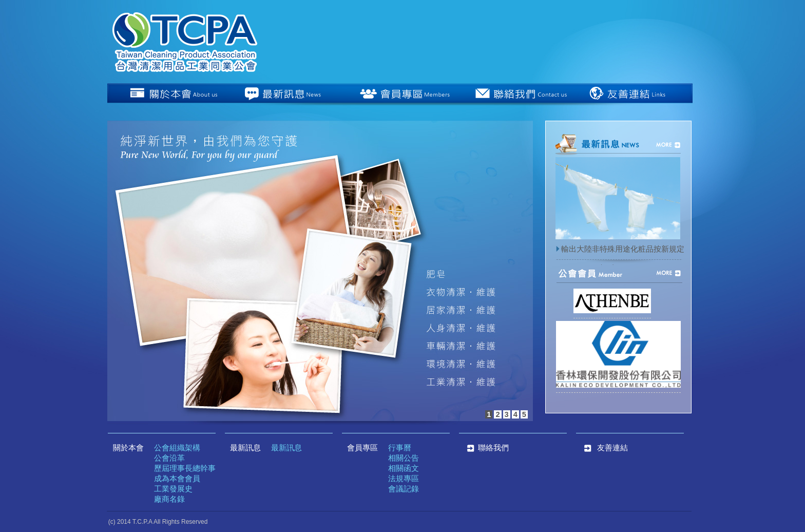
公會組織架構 (177, 448)
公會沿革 (169, 458)
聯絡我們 (486, 448)
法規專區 (404, 479)
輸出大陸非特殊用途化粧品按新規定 (619, 249)
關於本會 (128, 448)
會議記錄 (404, 489)
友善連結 (612, 448)
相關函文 (404, 468)
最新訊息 (245, 448)
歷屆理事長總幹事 (185, 468)
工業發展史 (173, 489)
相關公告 (404, 458)
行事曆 (400, 448)
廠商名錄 (169, 499)
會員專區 (362, 448)
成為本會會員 (177, 479)
